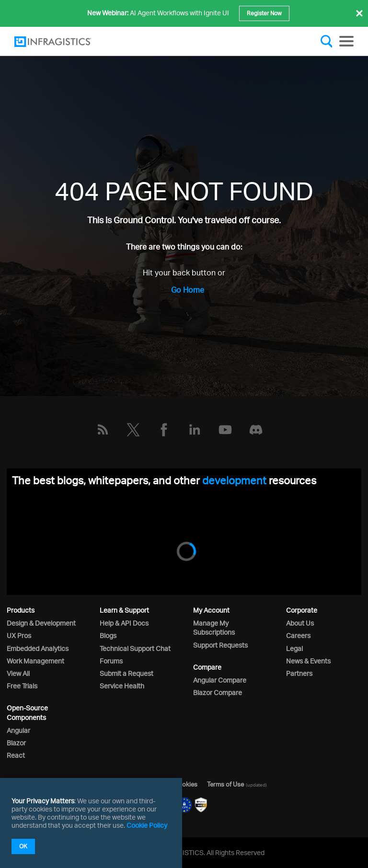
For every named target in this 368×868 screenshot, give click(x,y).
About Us (300, 623)
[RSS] (103, 430)
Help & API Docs (124, 623)
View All (18, 673)
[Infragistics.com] (62, 42)
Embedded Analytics (38, 648)
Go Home (188, 290)
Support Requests (220, 645)
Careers (298, 635)
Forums (111, 661)
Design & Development (41, 623)
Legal (294, 648)
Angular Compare (220, 680)
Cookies (186, 784)
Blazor (16, 743)
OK (23, 846)
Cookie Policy (147, 825)
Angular (18, 730)
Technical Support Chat (135, 648)
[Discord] (256, 430)
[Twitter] (133, 430)
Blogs (108, 635)
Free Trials (22, 686)
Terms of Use (225, 784)
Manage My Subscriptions (214, 628)
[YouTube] (225, 430)
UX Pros (19, 635)
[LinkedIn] (195, 430)
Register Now (264, 13)
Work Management (35, 661)
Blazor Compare (218, 692)
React (16, 755)
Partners (299, 673)
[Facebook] (164, 430)
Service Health (122, 686)
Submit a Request (126, 673)
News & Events (308, 661)
